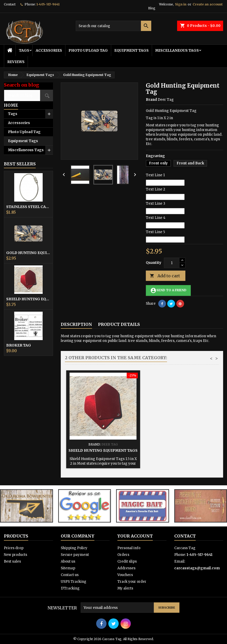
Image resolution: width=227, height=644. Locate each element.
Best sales (12, 561)
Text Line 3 (156, 204)
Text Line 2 (156, 189)
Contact (10, 4)
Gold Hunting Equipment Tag (28, 253)
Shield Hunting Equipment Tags (28, 299)
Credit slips (127, 561)
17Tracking (70, 588)
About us (68, 561)
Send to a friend (168, 290)
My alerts (125, 588)
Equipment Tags (131, 50)
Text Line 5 (155, 232)
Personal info (129, 548)
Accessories (49, 50)
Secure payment (75, 555)
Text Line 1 (155, 175)
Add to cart (165, 276)
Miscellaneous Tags (177, 50)
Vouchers (125, 575)
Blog (152, 8)
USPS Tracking (74, 582)
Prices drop (14, 548)
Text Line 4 (156, 218)
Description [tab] (76, 324)
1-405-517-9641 (48, 4)
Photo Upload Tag (88, 50)
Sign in (181, 4)
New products (16, 555)
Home (11, 105)
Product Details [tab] (119, 324)
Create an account (208, 4)
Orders (123, 555)
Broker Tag (19, 345)
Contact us (70, 575)
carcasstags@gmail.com (197, 568)
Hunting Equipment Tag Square (103, 450)
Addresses (126, 568)
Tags (24, 50)
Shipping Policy (74, 548)
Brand (151, 100)
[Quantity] (172, 263)
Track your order (132, 582)
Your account (135, 536)
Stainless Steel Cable (28, 207)
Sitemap (68, 568)
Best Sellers (20, 164)
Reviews (16, 62)
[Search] (114, 26)
